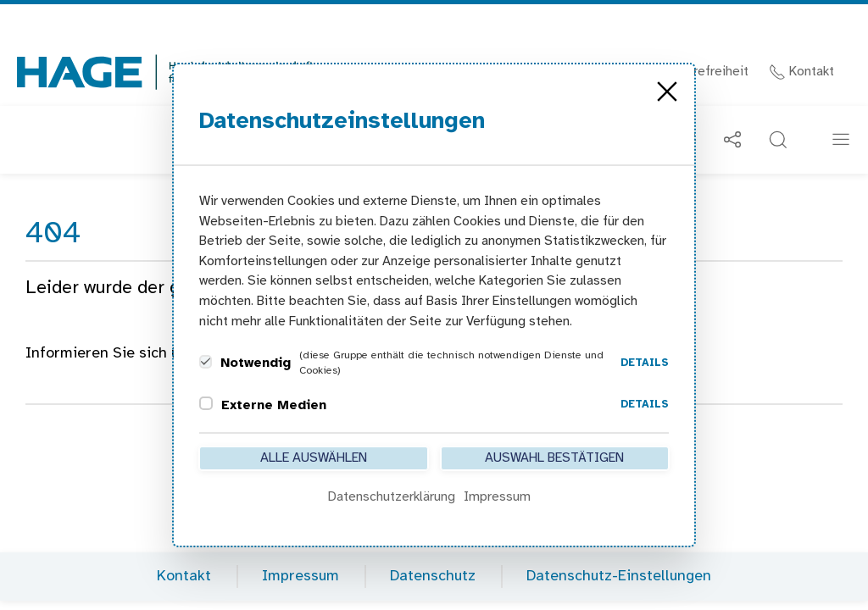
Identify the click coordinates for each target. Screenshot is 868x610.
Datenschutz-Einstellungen (619, 577)
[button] (778, 140)
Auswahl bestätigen (554, 458)
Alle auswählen (314, 458)
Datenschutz (433, 577)
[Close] (667, 91)
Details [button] (645, 363)
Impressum (300, 577)
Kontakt (801, 72)
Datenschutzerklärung (392, 497)
